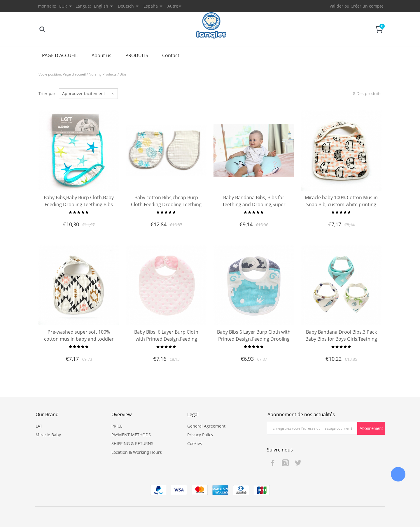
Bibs (123, 74)
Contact (171, 55)
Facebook (273, 463)
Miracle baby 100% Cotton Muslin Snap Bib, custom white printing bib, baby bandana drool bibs (341, 204)
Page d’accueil (74, 74)
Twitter (298, 463)
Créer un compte (367, 6)
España (151, 6)
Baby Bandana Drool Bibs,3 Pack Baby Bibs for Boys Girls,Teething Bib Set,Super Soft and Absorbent (341, 339)
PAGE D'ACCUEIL (60, 55)
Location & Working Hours (137, 452)
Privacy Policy (200, 435)
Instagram (285, 463)
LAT (39, 426)
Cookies (195, 443)
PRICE (117, 426)
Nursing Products (103, 74)
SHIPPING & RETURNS (132, 443)
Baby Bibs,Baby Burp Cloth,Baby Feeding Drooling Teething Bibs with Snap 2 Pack (79, 204)
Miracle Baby (48, 435)
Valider (336, 6)
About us (101, 55)
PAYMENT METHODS (131, 435)
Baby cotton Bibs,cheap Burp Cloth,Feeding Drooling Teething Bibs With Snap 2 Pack (166, 204)
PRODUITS (137, 55)
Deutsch (126, 6)
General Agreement (206, 426)
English (101, 6)
